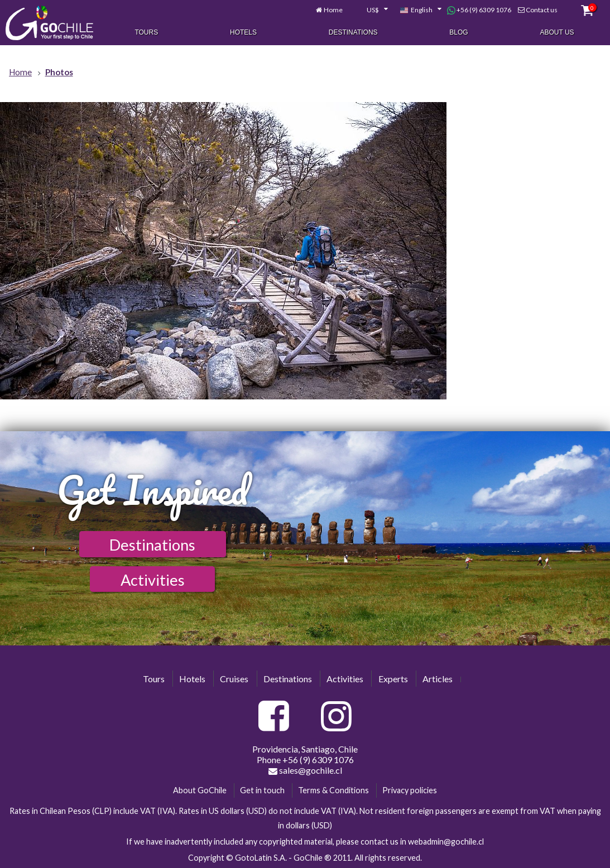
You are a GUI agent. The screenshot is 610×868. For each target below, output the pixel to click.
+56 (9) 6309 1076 (479, 10)
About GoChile (200, 790)
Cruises (234, 679)
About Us (557, 32)
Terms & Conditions (333, 790)
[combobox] (371, 10)
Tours (146, 32)
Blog (458, 32)
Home (333, 10)
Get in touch (262, 790)
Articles (438, 679)
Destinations (353, 32)
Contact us (542, 10)
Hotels (243, 32)
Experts (393, 679)
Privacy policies (410, 790)
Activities (153, 580)
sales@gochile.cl (305, 770)
